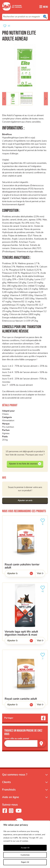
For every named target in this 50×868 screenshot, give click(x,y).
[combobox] (25, 16)
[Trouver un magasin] (42, 746)
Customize (25, 855)
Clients (6, 784)
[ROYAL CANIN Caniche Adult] (25, 680)
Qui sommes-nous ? (15, 777)
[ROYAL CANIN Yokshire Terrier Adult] (25, 547)
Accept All (25, 848)
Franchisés (9, 792)
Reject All (25, 862)
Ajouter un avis (25, 503)
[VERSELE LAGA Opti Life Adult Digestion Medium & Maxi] (25, 614)
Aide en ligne (11, 800)
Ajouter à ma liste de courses (25, 466)
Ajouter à (18, 576)
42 (43, 591)
